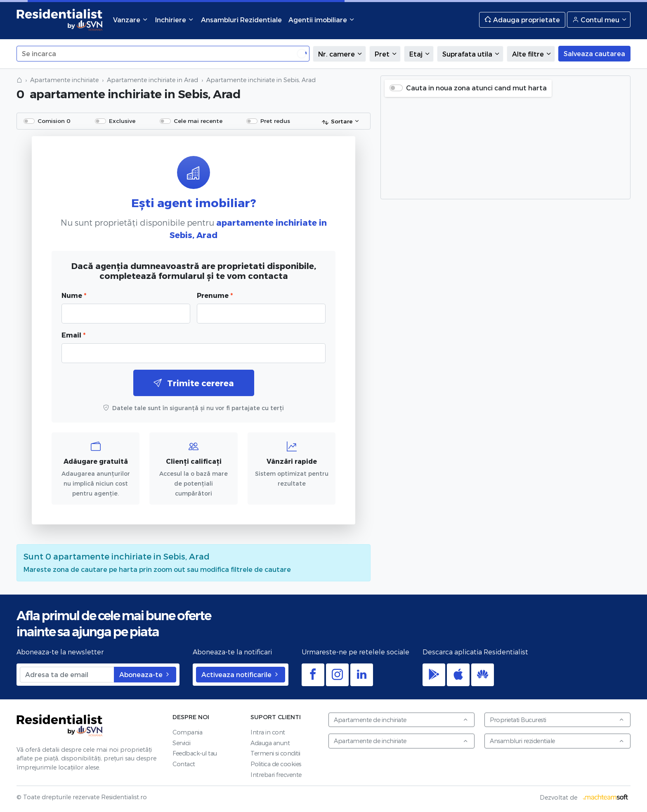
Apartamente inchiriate (64, 80)
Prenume (215, 295)
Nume (74, 295)
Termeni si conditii (275, 753)
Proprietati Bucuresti (557, 720)
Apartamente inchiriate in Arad (152, 80)
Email (73, 335)
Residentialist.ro (60, 20)
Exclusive (122, 121)
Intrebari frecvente (276, 775)
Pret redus (275, 121)
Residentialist (60, 726)
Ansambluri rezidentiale (557, 741)
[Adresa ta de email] (67, 675)
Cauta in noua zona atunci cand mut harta (476, 88)
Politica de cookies (276, 764)
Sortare (337, 122)
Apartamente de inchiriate (401, 720)
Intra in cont (268, 732)
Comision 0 (54, 121)
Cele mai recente (198, 121)
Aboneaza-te (145, 674)
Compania (187, 732)
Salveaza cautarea (594, 53)
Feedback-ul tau (195, 753)
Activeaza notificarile (241, 674)
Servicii (181, 743)
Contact (184, 764)
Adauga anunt (270, 743)
